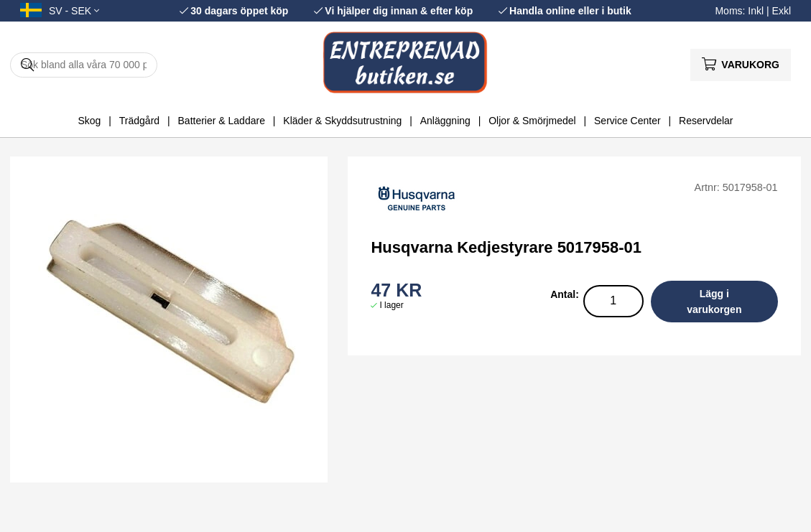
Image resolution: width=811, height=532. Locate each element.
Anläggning (445, 121)
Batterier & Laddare (222, 121)
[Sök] (84, 65)
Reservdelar (706, 121)
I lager (391, 305)
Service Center (627, 121)
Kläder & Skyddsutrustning (342, 121)
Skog (89, 121)
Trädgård (139, 121)
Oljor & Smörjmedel (532, 121)
